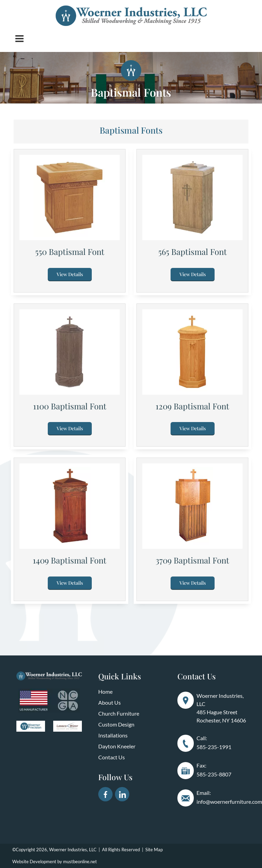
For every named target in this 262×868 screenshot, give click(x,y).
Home (105, 691)
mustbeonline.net (80, 862)
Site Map (154, 850)
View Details (70, 274)
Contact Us (112, 757)
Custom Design (116, 724)
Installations (113, 735)
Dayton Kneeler (117, 746)
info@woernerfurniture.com (229, 802)
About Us (110, 702)
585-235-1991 (214, 747)
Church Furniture (119, 713)
